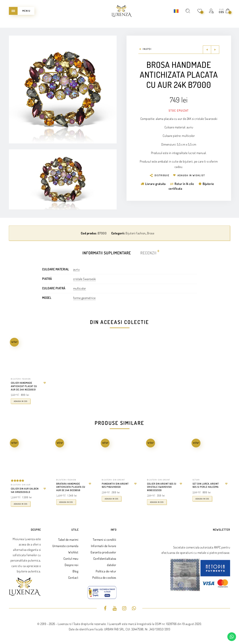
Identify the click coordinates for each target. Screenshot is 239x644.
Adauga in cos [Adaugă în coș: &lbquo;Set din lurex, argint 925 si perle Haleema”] (202, 499)
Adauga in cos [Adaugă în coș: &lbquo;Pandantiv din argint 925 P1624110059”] (112, 499)
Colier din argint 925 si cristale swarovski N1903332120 (162, 487)
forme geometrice (84, 298)
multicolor (80, 288)
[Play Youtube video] (63, 180)
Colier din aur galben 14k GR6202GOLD (25, 490)
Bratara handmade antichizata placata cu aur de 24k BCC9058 (71, 487)
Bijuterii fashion (136, 233)
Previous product (207, 50)
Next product (215, 50)
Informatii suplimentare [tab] (107, 253)
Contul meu (71, 559)
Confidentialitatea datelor (105, 562)
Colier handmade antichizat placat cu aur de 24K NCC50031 (24, 386)
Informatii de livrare (104, 546)
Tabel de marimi (68, 540)
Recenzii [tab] (149, 252)
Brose (151, 233)
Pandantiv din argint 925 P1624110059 (115, 485)
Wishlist (73, 552)
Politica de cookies (104, 578)
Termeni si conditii (104, 540)
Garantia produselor (103, 552)
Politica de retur (106, 571)
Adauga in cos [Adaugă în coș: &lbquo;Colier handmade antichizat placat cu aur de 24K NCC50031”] (21, 401)
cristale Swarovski (85, 279)
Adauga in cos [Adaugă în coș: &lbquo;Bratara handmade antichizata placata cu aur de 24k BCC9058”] (66, 502)
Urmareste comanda (65, 546)
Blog (75, 571)
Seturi (196, 480)
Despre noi (71, 565)
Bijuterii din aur (21, 485)
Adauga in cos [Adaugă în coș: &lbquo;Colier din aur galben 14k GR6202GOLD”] (21, 504)
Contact (73, 578)
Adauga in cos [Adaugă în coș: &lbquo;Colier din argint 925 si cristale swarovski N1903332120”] (157, 502)
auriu (77, 269)
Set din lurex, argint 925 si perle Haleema (206, 485)
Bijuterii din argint (113, 480)
